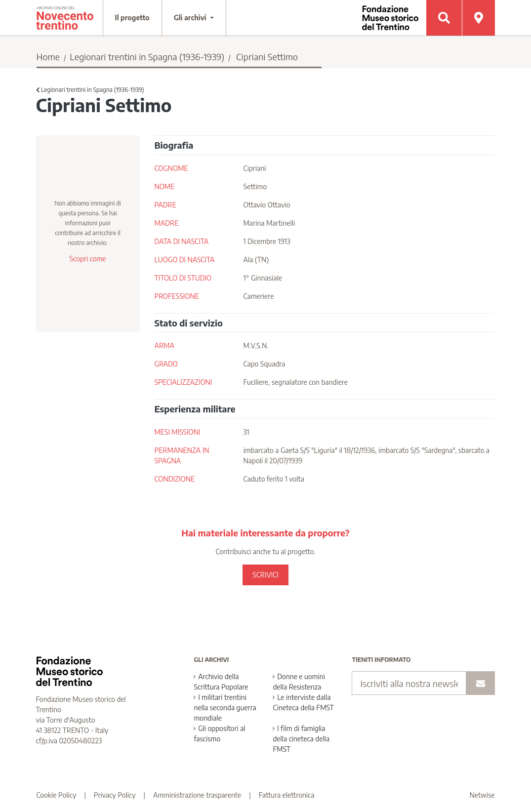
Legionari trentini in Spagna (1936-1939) (147, 57)
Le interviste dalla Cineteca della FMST (303, 702)
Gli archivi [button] (191, 18)
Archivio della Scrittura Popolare (221, 682)
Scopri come (87, 259)
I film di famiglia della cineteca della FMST (301, 739)
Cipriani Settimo (267, 57)
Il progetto (132, 18)
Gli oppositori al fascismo (219, 733)
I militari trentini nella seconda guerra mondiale (225, 708)
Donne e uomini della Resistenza (299, 682)
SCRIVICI (265, 575)
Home (48, 57)
